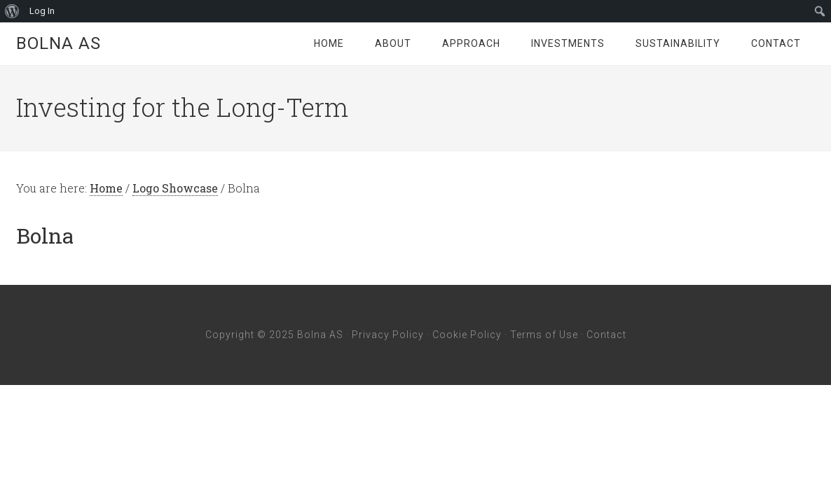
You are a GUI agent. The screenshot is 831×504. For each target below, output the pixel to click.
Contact (606, 335)
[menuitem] (12, 11)
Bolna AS (59, 43)
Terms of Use (544, 335)
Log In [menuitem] (42, 11)
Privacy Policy (388, 335)
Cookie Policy (467, 335)
